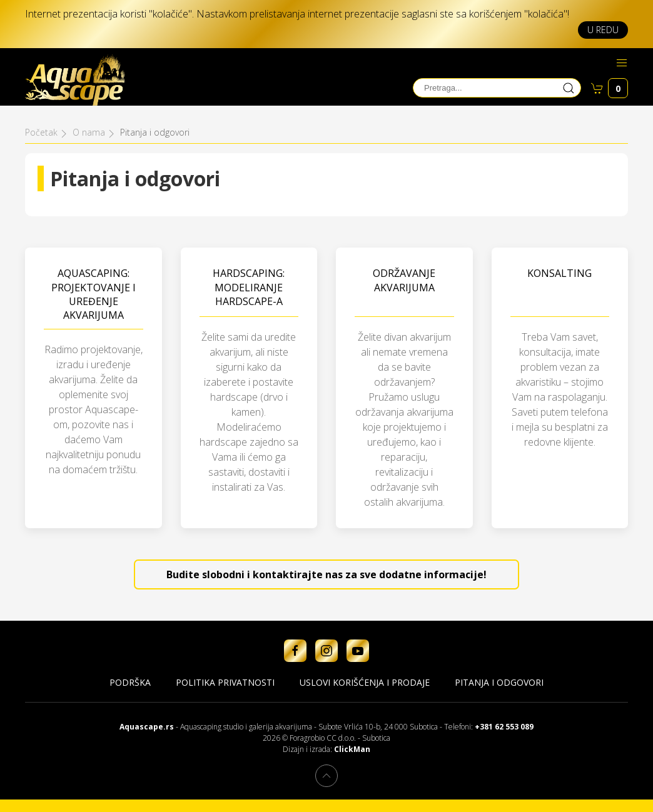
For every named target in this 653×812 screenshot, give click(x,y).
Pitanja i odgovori (499, 682)
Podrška (130, 682)
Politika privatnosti (225, 682)
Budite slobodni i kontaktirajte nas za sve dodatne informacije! (326, 574)
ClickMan (352, 749)
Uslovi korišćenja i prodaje (365, 682)
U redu (603, 30)
